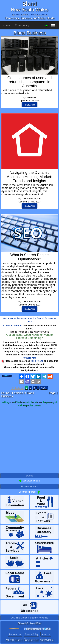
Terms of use (15, 634)
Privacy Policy (31, 634)
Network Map (29, 358)
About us (46, 634)
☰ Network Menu (29, 486)
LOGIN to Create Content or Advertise (30, 618)
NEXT (44, 388)
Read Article (29, 105)
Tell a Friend (37, 361)
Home (6, 25)
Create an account (13, 326)
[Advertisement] (29, 440)
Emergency (22, 25)
